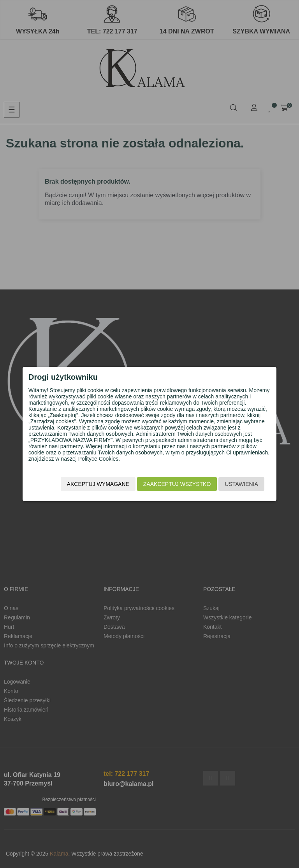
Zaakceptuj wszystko (170, 485)
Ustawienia (234, 485)
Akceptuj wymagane (91, 485)
